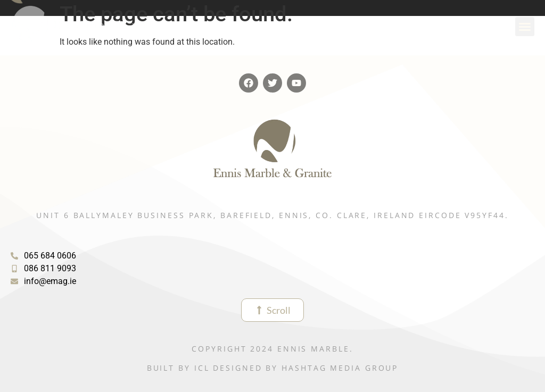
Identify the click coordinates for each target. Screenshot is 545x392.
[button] (525, 27)
